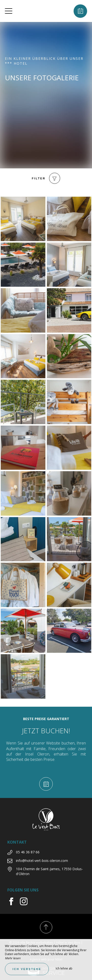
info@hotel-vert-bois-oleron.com (42, 861)
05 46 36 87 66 (28, 852)
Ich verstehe (27, 969)
